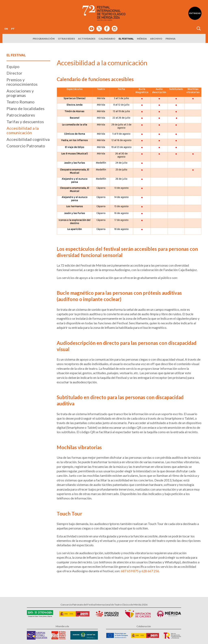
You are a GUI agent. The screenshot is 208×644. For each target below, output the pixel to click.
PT (13, 29)
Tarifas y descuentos (25, 122)
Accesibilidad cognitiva (28, 139)
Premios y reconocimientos (22, 82)
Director (14, 73)
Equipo (13, 66)
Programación (44, 39)
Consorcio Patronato (26, 146)
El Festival (126, 39)
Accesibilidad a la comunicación (23, 130)
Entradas (195, 13)
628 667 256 (150, 571)
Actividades (87, 39)
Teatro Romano (21, 102)
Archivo (156, 39)
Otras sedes (66, 39)
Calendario (107, 39)
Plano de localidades (25, 108)
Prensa (171, 39)
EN (6, 29)
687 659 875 (130, 571)
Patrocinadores (21, 115)
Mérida (142, 39)
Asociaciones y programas (20, 93)
